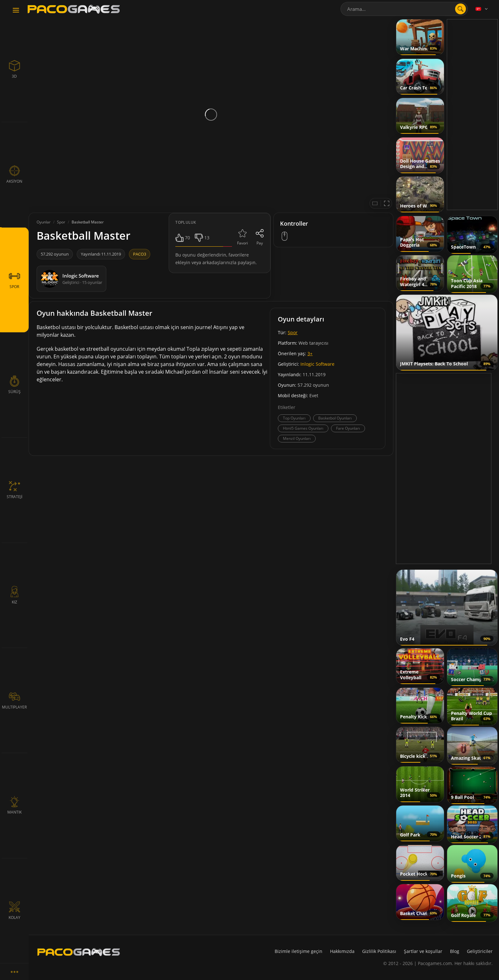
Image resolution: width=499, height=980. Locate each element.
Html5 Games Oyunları (303, 428)
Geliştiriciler (480, 951)
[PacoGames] (79, 952)
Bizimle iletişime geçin (299, 951)
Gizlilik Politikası (379, 951)
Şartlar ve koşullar (423, 951)
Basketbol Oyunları (335, 418)
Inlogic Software (317, 364)
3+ (310, 353)
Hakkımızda (342, 951)
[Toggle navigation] (16, 11)
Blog (455, 951)
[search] (460, 9)
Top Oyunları (294, 418)
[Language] (482, 9)
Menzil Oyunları (297, 438)
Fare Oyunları (348, 428)
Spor (293, 332)
